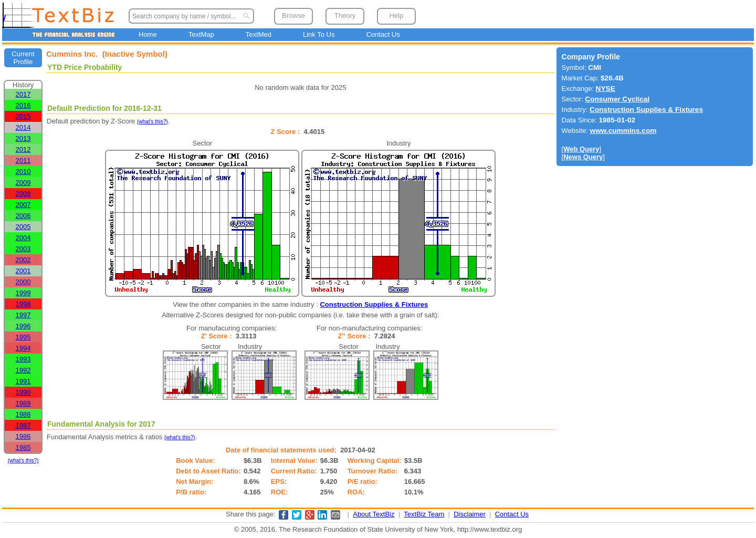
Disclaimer (470, 514)
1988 (23, 414)
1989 (23, 403)
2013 (23, 138)
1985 (23, 447)
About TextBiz (374, 514)
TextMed (259, 34)
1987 (23, 425)
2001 (23, 271)
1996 (23, 326)
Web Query (581, 149)
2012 (23, 149)
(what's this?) (23, 461)
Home (148, 34)
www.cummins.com (623, 131)
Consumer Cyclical (617, 99)
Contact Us (383, 34)
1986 (23, 436)
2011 (23, 161)
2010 (23, 172)
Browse (293, 15)
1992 (23, 370)
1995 (23, 337)
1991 (23, 381)
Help (397, 15)
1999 (23, 293)
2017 (23, 94)
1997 (23, 315)
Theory (345, 15)
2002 (23, 260)
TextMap (201, 34)
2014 (23, 127)
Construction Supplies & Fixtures (374, 304)
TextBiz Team (424, 514)
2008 (23, 194)
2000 (23, 282)
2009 (23, 183)
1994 (23, 348)
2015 (23, 116)
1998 (23, 304)
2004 (23, 238)
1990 (23, 392)
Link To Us (319, 34)
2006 (23, 216)
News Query (583, 157)
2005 (23, 227)
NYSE (606, 89)
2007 (23, 205)
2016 (23, 105)
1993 (23, 359)
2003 (23, 249)
